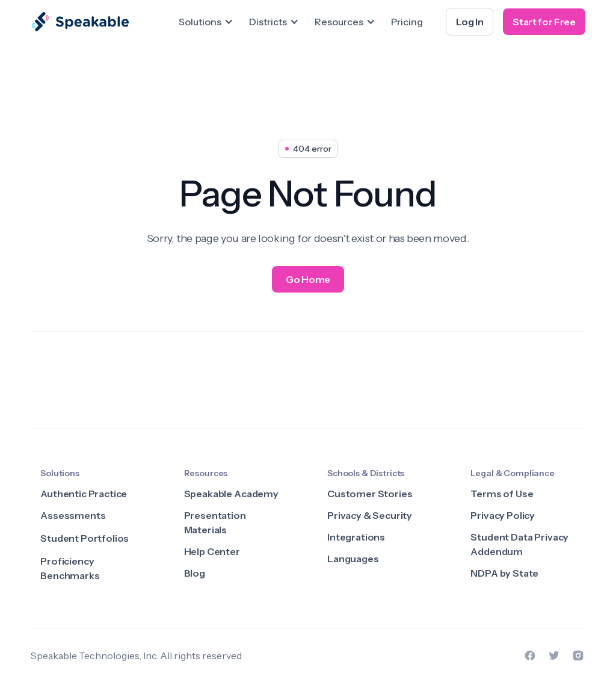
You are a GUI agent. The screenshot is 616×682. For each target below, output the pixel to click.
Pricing (407, 22)
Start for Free (544, 22)
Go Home (308, 279)
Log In (470, 22)
